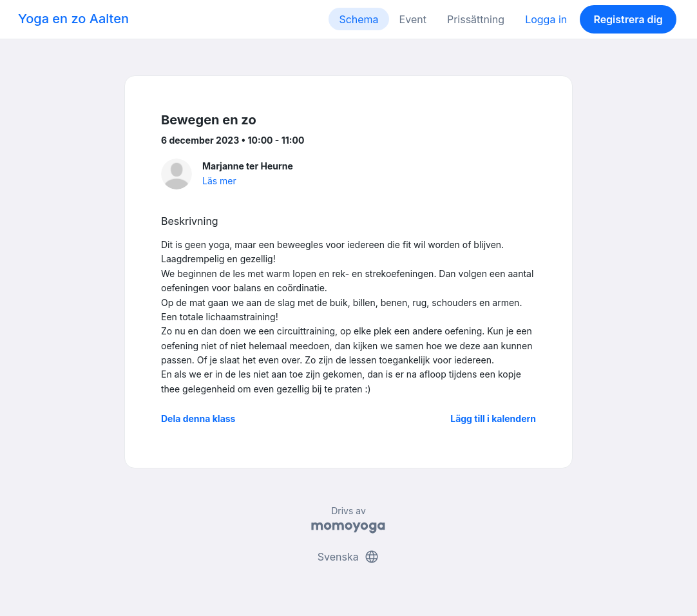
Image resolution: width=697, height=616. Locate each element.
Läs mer (219, 181)
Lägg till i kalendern (493, 419)
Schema (358, 19)
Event (413, 19)
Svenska (348, 557)
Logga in (546, 19)
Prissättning (476, 19)
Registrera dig (628, 19)
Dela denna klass (198, 419)
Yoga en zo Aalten (73, 19)
